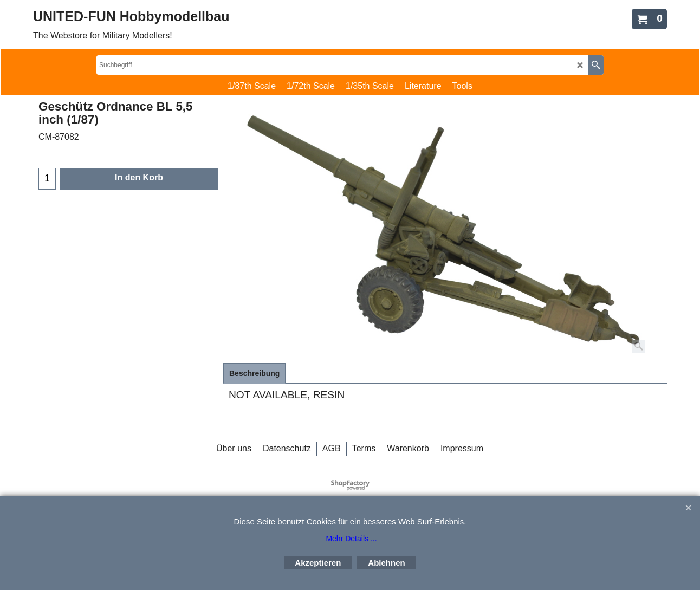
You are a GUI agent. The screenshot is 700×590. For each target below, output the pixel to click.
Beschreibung (254, 373)
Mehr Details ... (351, 539)
